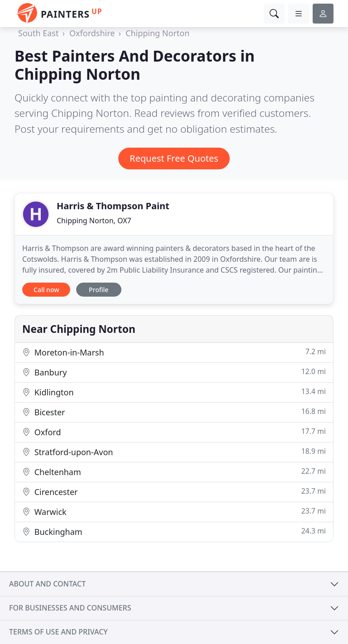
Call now (46, 290)
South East (38, 33)
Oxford (174, 432)
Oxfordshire (92, 33)
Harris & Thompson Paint (113, 206)
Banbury (174, 372)
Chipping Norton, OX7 (94, 221)
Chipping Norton (157, 33)
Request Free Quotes (174, 158)
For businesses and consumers (70, 608)
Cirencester (174, 492)
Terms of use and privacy (58, 632)
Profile (99, 290)
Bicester (174, 412)
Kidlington (174, 392)
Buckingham (174, 531)
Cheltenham (174, 472)
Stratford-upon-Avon (174, 452)
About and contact (47, 584)
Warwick (174, 512)
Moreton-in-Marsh (174, 352)
